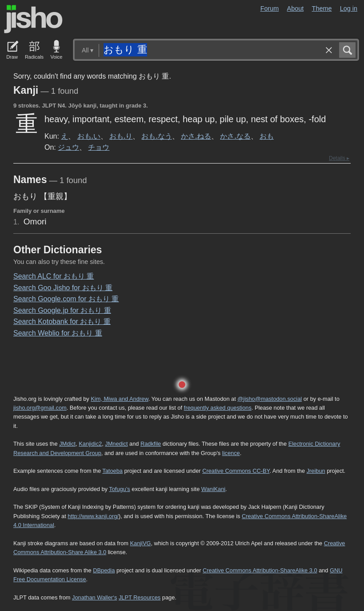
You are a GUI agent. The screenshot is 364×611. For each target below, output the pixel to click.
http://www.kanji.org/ (93, 516)
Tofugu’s (119, 489)
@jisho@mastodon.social (270, 399)
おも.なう (156, 136)
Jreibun (316, 471)
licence (231, 453)
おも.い (89, 136)
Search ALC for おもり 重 (54, 276)
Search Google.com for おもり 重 (66, 299)
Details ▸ (339, 158)
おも (267, 136)
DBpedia (104, 570)
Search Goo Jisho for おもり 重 (63, 288)
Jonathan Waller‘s (94, 597)
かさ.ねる (196, 136)
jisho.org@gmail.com (40, 408)
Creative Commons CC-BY (236, 471)
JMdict (67, 444)
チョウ (99, 147)
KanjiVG (140, 543)
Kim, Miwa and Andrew (119, 399)
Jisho (33, 19)
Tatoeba (112, 471)
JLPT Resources (140, 597)
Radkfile (151, 444)
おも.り (121, 136)
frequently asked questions (218, 408)
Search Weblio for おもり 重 (58, 333)
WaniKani (213, 489)
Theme (322, 8)
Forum (270, 8)
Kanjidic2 (90, 444)
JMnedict (116, 444)
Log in (349, 8)
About (296, 8)
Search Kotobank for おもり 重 (62, 321)
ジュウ (68, 147)
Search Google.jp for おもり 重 (62, 310)
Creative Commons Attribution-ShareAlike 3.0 (260, 570)
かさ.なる (235, 136)
